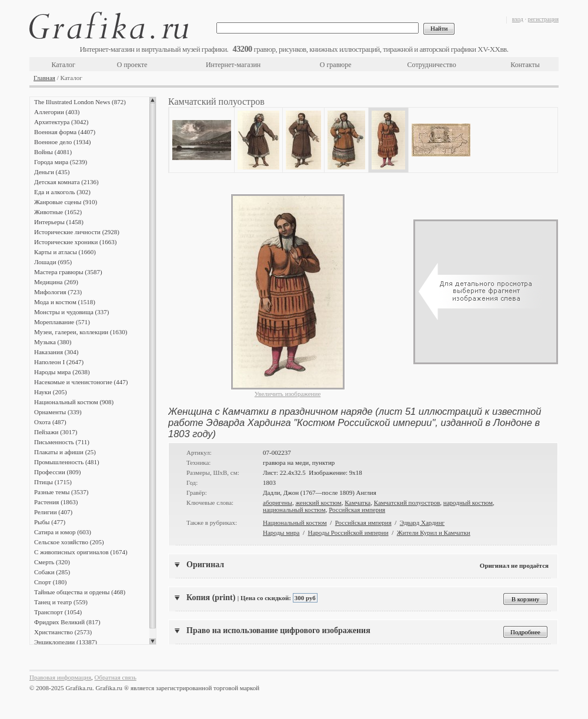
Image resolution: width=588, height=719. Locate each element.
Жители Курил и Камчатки (434, 532)
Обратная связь (116, 677)
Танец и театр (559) (61, 602)
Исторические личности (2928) (77, 232)
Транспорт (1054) (58, 612)
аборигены (278, 502)
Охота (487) (50, 422)
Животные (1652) (58, 212)
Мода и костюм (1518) (65, 302)
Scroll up (153, 100)
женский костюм (318, 502)
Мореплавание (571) (62, 322)
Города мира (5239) (61, 162)
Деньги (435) (52, 172)
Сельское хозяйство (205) (69, 542)
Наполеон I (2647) (59, 362)
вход (518, 19)
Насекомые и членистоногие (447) (81, 382)
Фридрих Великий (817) (67, 622)
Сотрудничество (432, 65)
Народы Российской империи (348, 532)
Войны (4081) (53, 152)
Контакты (525, 65)
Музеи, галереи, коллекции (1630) (81, 332)
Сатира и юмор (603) (63, 532)
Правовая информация (60, 677)
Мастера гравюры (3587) (68, 272)
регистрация (543, 19)
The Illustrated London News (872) (80, 102)
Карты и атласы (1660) (65, 252)
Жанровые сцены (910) (66, 202)
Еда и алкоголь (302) (62, 192)
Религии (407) (53, 512)
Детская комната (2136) (66, 182)
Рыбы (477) (50, 522)
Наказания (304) (56, 352)
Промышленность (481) (67, 462)
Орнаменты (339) (58, 412)
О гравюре (336, 65)
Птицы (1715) (53, 482)
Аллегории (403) (57, 112)
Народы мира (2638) (62, 372)
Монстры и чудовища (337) (71, 312)
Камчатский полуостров (407, 502)
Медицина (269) (56, 282)
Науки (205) (51, 392)
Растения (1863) (56, 502)
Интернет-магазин (233, 65)
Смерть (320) (52, 562)
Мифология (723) (58, 292)
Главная (44, 78)
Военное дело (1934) (62, 142)
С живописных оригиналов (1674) (81, 552)
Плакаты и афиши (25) (65, 452)
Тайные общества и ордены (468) (80, 592)
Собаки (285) (52, 572)
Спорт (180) (50, 582)
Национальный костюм (295, 522)
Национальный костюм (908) (74, 402)
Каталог (63, 65)
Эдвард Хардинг (422, 522)
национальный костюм (294, 510)
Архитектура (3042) (61, 122)
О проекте (132, 65)
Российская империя (357, 510)
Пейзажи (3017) (56, 432)
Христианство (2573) (63, 632)
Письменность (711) (62, 442)
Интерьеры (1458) (59, 222)
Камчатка (358, 502)
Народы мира (281, 532)
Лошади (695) (53, 262)
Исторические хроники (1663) (75, 242)
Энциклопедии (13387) (66, 642)
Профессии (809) (57, 472)
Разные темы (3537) (61, 492)
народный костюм (468, 502)
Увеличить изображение (288, 394)
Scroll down (153, 641)
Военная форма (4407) (65, 132)
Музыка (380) (53, 342)
